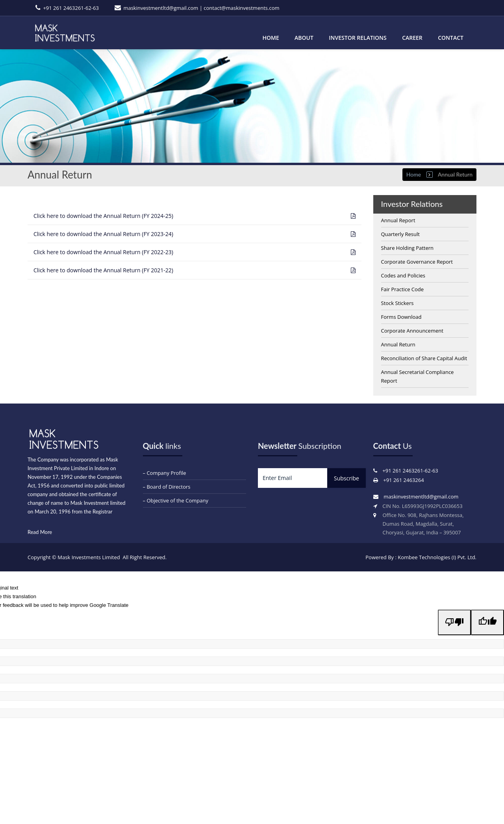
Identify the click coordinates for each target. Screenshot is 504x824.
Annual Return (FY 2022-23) (103, 252)
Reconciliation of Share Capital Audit (424, 358)
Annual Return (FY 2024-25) (103, 216)
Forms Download (401, 317)
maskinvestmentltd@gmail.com (161, 8)
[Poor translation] (454, 622)
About (304, 38)
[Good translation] (487, 622)
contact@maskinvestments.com (241, 8)
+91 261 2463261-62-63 (71, 8)
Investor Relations (358, 38)
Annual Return (398, 344)
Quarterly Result (400, 234)
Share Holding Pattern (408, 248)
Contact (451, 38)
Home (271, 38)
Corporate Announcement (412, 331)
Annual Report (398, 220)
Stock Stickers (397, 303)
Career (412, 38)
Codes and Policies (403, 275)
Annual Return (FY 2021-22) (103, 270)
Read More (40, 532)
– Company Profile (165, 473)
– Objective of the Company (176, 500)
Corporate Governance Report (417, 262)
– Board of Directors (167, 487)
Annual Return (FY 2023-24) (103, 234)
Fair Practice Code (403, 289)
